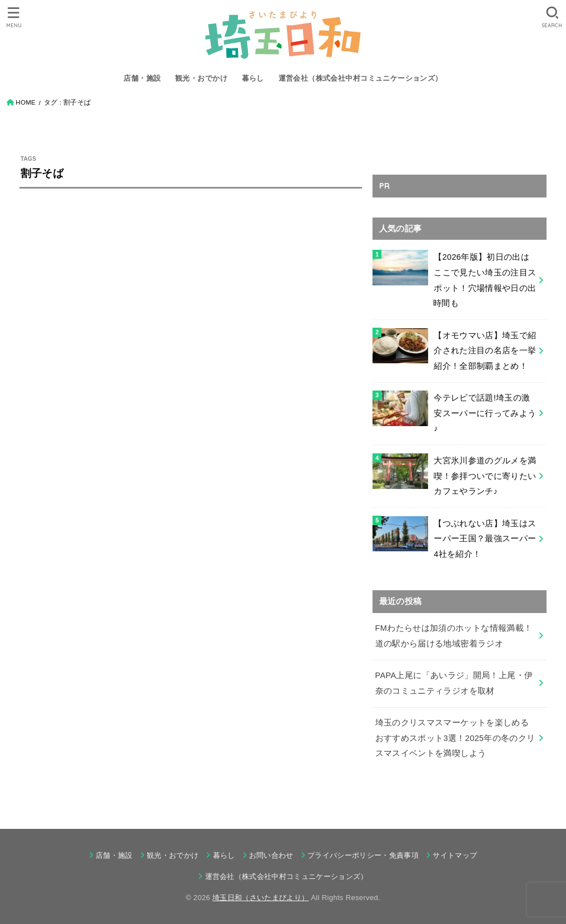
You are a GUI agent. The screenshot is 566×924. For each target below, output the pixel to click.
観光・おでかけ (201, 78)
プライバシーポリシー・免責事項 (363, 855)
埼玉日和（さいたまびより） (260, 898)
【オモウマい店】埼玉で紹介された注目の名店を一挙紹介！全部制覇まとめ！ (485, 351)
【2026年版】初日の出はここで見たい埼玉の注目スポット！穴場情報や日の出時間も (485, 280)
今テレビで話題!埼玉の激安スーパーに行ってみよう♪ (485, 413)
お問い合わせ (271, 855)
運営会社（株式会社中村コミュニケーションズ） (361, 78)
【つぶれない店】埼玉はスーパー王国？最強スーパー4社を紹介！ (485, 539)
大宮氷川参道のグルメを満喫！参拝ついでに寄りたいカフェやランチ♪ (485, 476)
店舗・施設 (142, 78)
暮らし (253, 78)
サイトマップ (455, 855)
